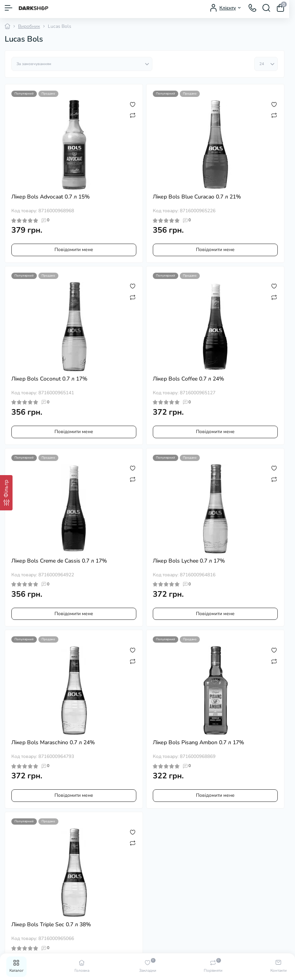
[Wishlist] (133, 104)
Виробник (29, 26)
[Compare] (133, 115)
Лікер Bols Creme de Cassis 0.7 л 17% (59, 561)
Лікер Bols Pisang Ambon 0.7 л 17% (198, 742)
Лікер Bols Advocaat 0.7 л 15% (51, 197)
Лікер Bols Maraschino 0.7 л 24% (53, 742)
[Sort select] (82, 64)
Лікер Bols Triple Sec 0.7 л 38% (51, 924)
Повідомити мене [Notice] (74, 250)
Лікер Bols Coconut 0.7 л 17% (49, 379)
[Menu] (9, 8)
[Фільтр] (6, 493)
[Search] (266, 8)
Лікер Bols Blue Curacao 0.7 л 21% (197, 197)
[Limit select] (266, 64)
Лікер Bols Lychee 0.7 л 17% (189, 561)
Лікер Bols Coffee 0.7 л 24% (188, 379)
